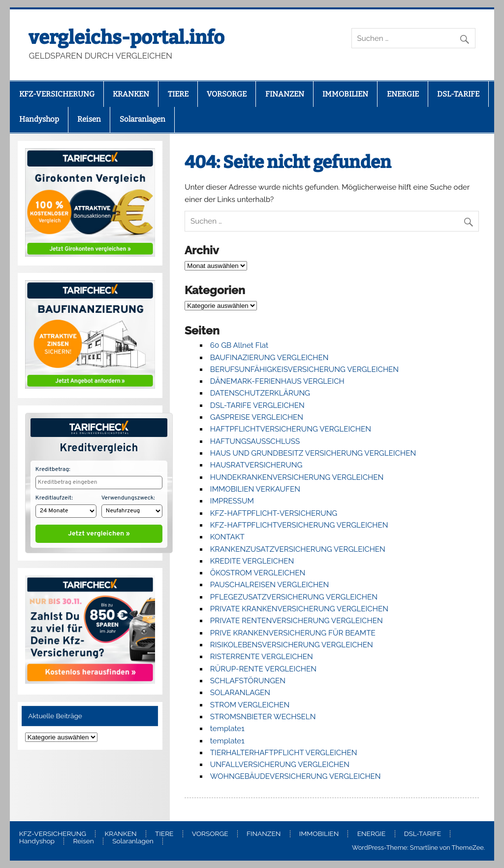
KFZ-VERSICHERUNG (57, 94)
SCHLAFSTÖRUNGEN (248, 681)
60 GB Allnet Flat (239, 345)
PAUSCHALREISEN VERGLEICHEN (269, 585)
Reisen (89, 119)
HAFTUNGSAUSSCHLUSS (255, 441)
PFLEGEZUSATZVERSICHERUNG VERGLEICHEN (294, 597)
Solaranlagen (142, 119)
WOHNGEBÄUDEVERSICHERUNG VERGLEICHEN (296, 776)
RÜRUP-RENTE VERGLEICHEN (263, 669)
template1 (227, 729)
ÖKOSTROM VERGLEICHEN (258, 573)
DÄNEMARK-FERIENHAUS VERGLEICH (277, 381)
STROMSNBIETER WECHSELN (263, 717)
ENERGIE (403, 94)
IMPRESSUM (232, 501)
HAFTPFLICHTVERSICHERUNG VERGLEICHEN (291, 429)
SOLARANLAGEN (240, 693)
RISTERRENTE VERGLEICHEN (262, 657)
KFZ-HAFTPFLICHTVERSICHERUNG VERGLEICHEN (299, 525)
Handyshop (39, 119)
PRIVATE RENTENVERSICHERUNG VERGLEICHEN (297, 621)
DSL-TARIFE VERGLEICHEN (257, 405)
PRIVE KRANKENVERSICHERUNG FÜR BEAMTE (293, 633)
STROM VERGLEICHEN (250, 705)
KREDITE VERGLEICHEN (252, 561)
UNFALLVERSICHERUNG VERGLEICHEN (280, 765)
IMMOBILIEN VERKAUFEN (255, 489)
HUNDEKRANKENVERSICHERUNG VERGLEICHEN (297, 477)
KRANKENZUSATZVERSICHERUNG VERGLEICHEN (298, 549)
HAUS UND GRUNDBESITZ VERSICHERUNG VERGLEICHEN (313, 453)
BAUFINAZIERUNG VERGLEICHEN (269, 358)
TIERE (178, 94)
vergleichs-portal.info (126, 37)
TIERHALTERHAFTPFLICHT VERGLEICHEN (284, 753)
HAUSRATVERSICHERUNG (256, 465)
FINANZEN (285, 94)
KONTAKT (227, 537)
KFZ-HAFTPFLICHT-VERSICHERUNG (274, 513)
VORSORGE (227, 94)
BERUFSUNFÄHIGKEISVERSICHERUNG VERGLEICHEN (304, 369)
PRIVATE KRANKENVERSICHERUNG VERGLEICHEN (299, 609)
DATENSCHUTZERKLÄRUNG (260, 393)
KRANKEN (131, 94)
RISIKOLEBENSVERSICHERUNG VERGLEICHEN (292, 645)
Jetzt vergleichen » (99, 532)
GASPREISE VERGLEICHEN (257, 417)
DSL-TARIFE (458, 94)
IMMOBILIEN (345, 94)
